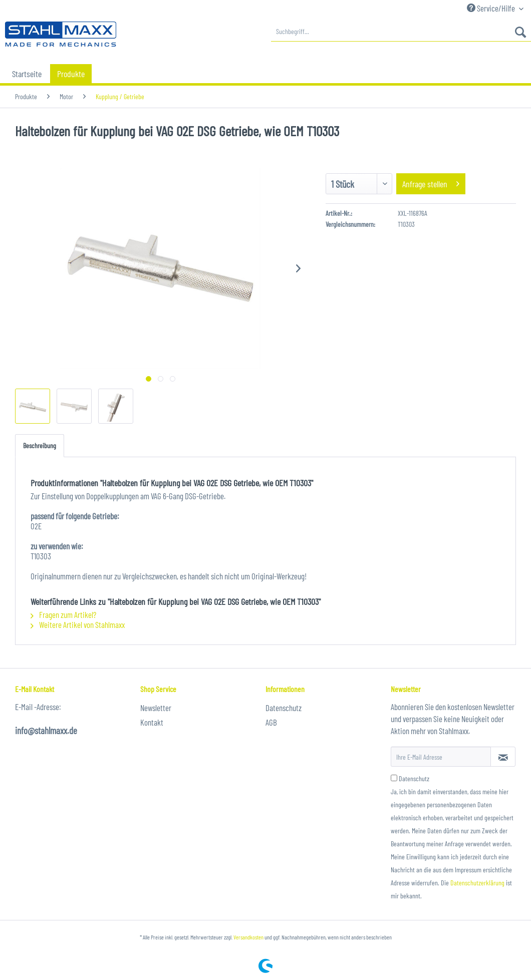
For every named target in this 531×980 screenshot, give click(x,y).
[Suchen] (520, 32)
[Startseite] (27, 74)
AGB (271, 722)
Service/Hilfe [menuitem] (492, 8)
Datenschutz (284, 708)
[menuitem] (401, 32)
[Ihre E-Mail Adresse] (441, 757)
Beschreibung (40, 445)
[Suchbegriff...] (401, 32)
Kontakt (152, 722)
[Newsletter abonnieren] (503, 757)
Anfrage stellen (431, 183)
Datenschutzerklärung (477, 883)
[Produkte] (71, 74)
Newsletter (156, 708)
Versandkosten (248, 937)
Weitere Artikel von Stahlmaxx (78, 624)
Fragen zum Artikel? (63, 614)
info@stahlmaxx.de (46, 730)
